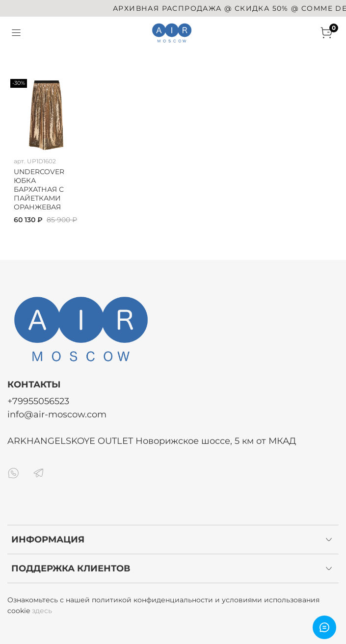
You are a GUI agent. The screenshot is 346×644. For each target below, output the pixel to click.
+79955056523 (38, 401)
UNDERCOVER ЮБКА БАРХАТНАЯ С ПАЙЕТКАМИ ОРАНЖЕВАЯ (39, 189)
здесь (42, 611)
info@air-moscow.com (57, 414)
